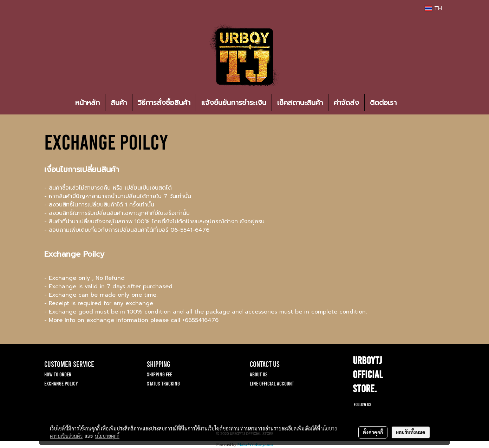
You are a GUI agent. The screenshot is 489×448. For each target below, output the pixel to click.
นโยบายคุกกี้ (107, 436)
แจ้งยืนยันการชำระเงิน (234, 103)
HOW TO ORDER (58, 374)
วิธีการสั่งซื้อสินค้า (164, 103)
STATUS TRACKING (163, 383)
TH (433, 8)
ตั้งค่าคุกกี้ (373, 432)
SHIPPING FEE (159, 374)
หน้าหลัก (87, 103)
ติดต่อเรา (383, 103)
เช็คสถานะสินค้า (300, 103)
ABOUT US (259, 374)
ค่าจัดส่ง (346, 103)
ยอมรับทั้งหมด (411, 432)
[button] (412, 103)
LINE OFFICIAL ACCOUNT (272, 383)
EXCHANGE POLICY (61, 383)
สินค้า (119, 103)
